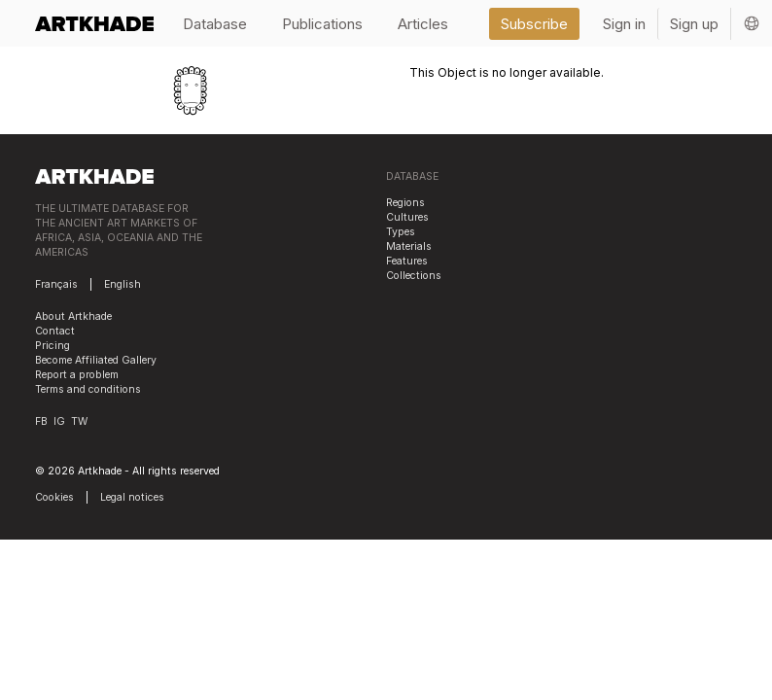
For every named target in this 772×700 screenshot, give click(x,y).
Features (407, 261)
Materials (409, 246)
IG (59, 421)
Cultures (407, 217)
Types (401, 232)
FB (41, 421)
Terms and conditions (88, 389)
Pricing (53, 346)
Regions (405, 203)
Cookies (54, 497)
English (123, 284)
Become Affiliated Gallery (96, 360)
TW (79, 421)
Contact (55, 331)
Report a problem (77, 375)
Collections (414, 276)
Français (56, 284)
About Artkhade (73, 316)
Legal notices (132, 497)
